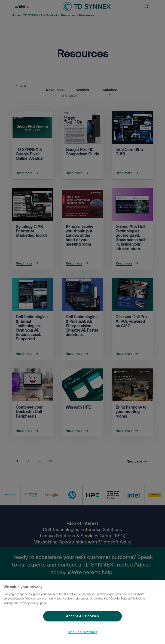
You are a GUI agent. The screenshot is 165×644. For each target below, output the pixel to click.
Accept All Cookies (83, 616)
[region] (82, 612)
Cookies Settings (82, 632)
